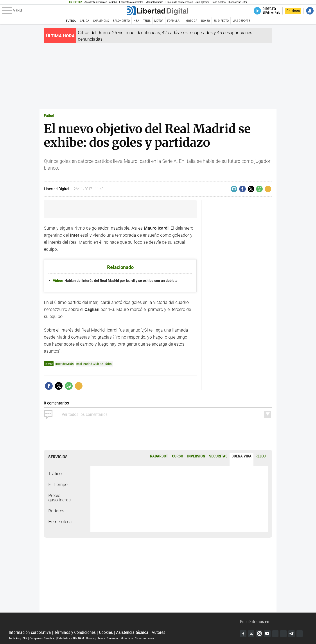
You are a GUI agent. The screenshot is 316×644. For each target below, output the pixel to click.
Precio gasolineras (59, 497)
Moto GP (191, 21)
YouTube (268, 633)
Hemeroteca (60, 522)
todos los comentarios (85, 414)
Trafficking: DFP (18, 638)
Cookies (106, 632)
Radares (56, 511)
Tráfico (55, 473)
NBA (136, 21)
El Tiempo (58, 484)
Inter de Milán (65, 364)
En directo (221, 21)
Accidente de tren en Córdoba (101, 2)
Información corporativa (30, 632)
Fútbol (71, 21)
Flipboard (285, 633)
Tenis (147, 21)
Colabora (293, 11)
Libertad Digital (124, 621)
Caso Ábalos (219, 2)
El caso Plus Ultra (237, 2)
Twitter (252, 633)
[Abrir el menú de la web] (64, 11)
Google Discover (277, 633)
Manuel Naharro (154, 2)
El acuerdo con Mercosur (179, 2)
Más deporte (241, 21)
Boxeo (206, 21)
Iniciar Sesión (310, 11)
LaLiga (84, 21)
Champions (101, 21)
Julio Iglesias (202, 2)
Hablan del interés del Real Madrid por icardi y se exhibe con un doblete (115, 281)
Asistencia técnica (132, 632)
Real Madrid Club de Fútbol (94, 364)
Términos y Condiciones (75, 632)
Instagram (260, 633)
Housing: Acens (95, 638)
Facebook (243, 633)
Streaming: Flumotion (120, 638)
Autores (158, 632)
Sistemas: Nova (144, 638)
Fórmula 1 (174, 21)
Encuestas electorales (131, 2)
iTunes (302, 633)
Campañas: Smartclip (42, 638)
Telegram (293, 633)
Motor (159, 21)
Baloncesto (121, 21)
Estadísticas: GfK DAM (71, 638)
